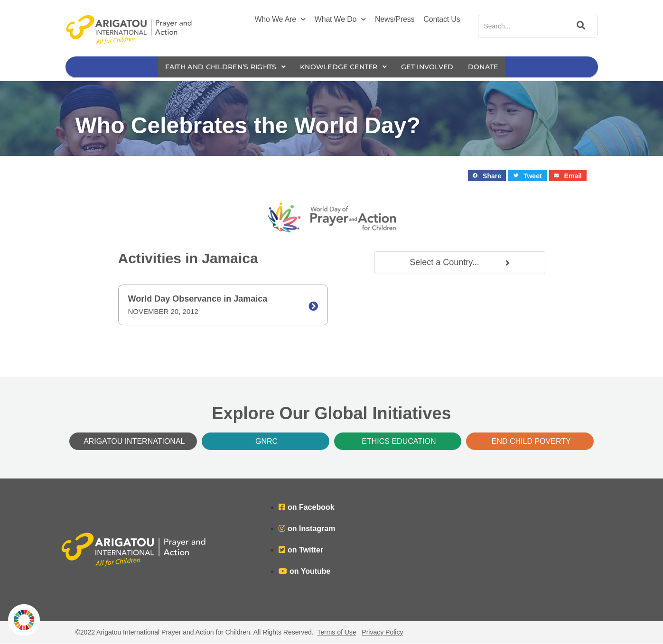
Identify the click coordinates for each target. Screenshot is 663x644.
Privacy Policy (382, 633)
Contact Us (442, 19)
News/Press (395, 19)
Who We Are (280, 19)
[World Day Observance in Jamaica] (313, 307)
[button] (487, 176)
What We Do (340, 19)
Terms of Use (336, 633)
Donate (494, 67)
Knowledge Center (345, 67)
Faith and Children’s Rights (219, 67)
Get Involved (434, 67)
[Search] (579, 26)
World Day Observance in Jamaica (198, 299)
